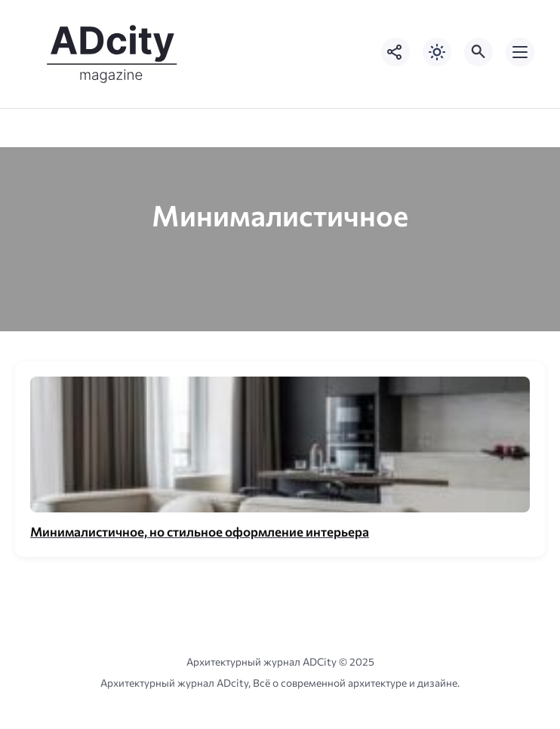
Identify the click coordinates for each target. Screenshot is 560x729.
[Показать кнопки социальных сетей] (395, 52)
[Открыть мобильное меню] (520, 52)
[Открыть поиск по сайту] (478, 52)
